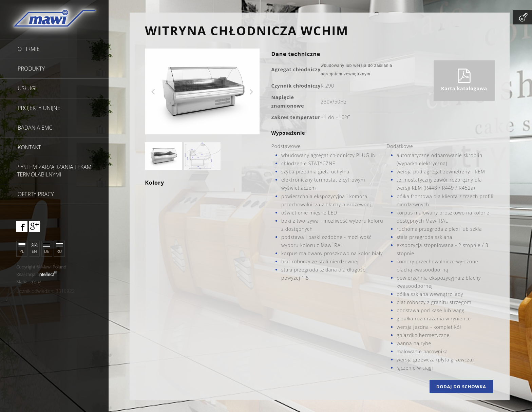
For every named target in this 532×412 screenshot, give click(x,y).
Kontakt (29, 147)
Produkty (31, 69)
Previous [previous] (153, 92)
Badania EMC (35, 128)
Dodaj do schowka (461, 387)
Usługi (27, 88)
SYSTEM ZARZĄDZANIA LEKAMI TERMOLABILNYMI (55, 171)
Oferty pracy (36, 194)
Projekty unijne (39, 108)
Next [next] (251, 92)
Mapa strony (29, 282)
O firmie (29, 49)
